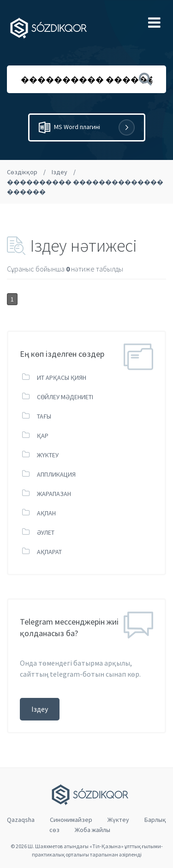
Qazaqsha (21, 820)
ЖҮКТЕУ (48, 455)
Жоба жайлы (92, 830)
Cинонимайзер (71, 820)
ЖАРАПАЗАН (54, 494)
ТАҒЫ (44, 416)
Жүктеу (118, 820)
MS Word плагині (87, 127)
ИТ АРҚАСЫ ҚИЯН (62, 378)
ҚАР (43, 436)
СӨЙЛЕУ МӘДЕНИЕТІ (65, 397)
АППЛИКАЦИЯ (56, 474)
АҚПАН (46, 513)
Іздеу (60, 172)
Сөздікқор (22, 172)
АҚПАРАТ (49, 552)
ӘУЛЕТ (46, 532)
